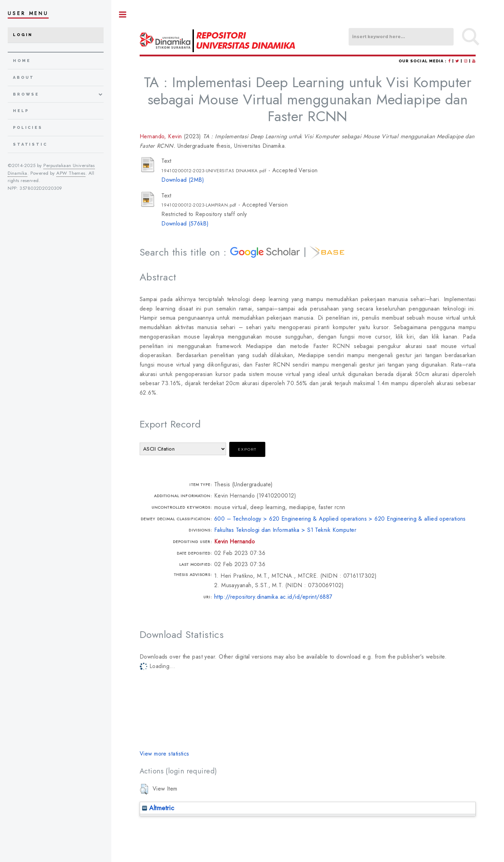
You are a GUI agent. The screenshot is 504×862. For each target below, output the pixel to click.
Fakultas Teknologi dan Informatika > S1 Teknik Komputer (285, 530)
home (22, 61)
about (24, 78)
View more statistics (164, 754)
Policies (28, 128)
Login (23, 35)
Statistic (30, 144)
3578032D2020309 (41, 188)
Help (21, 111)
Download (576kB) (185, 224)
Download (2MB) (183, 180)
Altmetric (158, 808)
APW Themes (71, 173)
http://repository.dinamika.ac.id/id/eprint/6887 (274, 597)
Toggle (123, 15)
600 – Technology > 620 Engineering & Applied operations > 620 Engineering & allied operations (340, 519)
